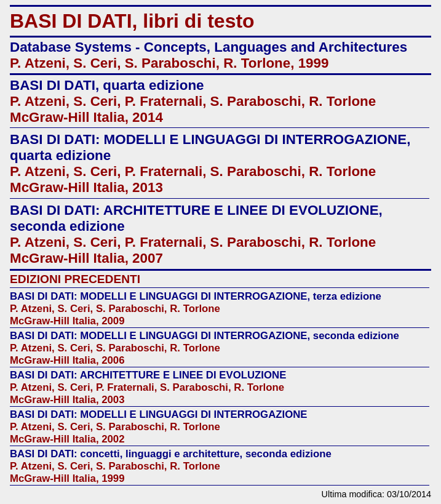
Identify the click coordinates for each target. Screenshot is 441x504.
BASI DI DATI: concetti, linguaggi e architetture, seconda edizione (171, 454)
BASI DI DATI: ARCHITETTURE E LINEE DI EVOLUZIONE (148, 375)
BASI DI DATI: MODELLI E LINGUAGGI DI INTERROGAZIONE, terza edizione (196, 296)
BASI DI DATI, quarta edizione (107, 85)
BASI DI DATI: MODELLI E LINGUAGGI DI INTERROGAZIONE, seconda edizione (205, 336)
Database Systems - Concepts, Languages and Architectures (209, 47)
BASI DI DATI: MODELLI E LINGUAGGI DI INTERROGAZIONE (159, 414)
